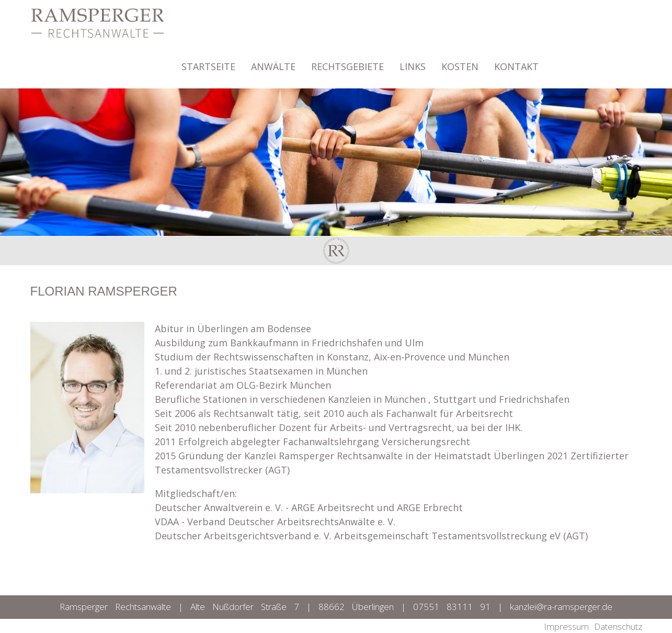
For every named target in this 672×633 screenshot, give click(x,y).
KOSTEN (460, 61)
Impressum (566, 626)
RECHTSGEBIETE (348, 61)
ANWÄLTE (273, 61)
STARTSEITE (208, 61)
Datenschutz (618, 626)
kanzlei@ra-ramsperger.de (561, 607)
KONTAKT (516, 61)
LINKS (413, 61)
